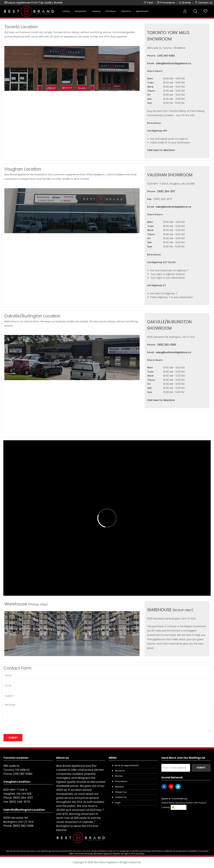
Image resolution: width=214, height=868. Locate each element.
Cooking (66, 11)
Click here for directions (161, 150)
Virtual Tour (121, 792)
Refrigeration (81, 11)
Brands (119, 776)
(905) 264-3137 (166, 191)
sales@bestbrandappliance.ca (173, 63)
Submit (201, 768)
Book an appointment (127, 765)
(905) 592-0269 (167, 345)
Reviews (119, 787)
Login (118, 803)
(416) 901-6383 (166, 56)
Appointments (142, 11)
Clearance (126, 11)
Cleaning (96, 11)
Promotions (111, 11)
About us (120, 771)
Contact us (121, 797)
